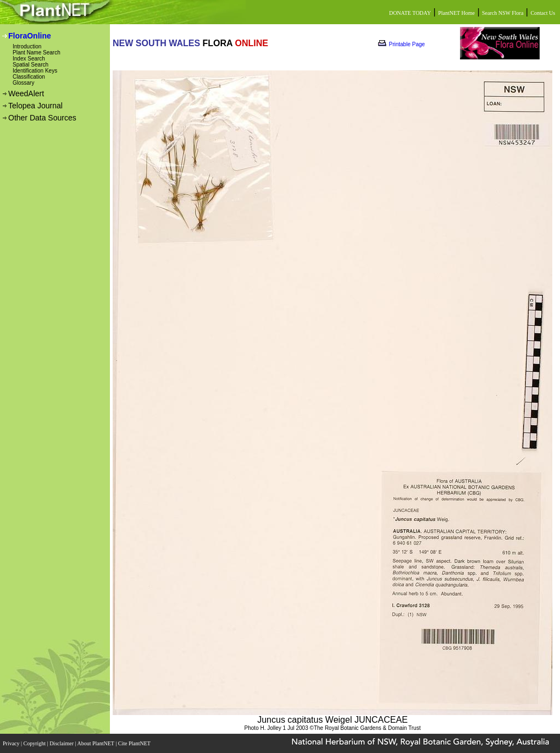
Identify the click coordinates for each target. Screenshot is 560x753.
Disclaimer (62, 743)
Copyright (35, 743)
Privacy (12, 743)
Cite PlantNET (135, 743)
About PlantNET (96, 743)
